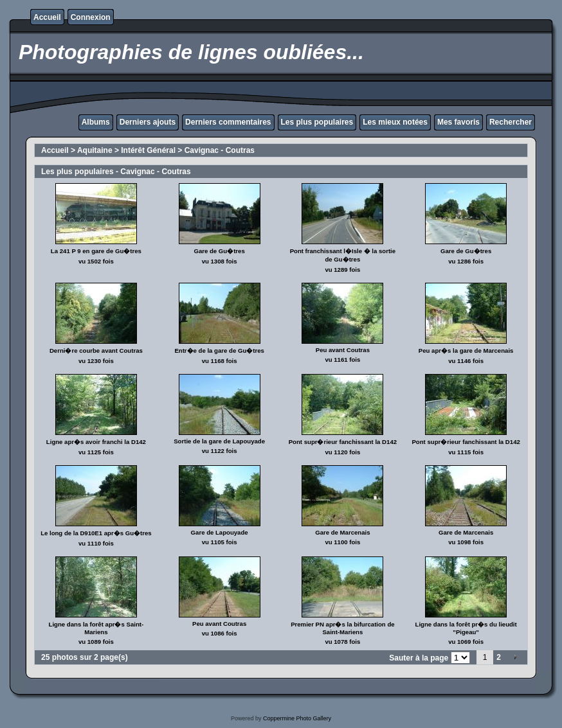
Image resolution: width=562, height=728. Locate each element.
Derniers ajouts (148, 122)
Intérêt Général (148, 150)
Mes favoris (458, 122)
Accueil (47, 17)
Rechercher (511, 122)
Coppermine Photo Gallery (297, 718)
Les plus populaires (317, 122)
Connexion (91, 17)
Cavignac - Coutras (220, 150)
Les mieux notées (395, 122)
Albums (96, 122)
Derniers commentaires (228, 122)
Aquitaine (95, 150)
